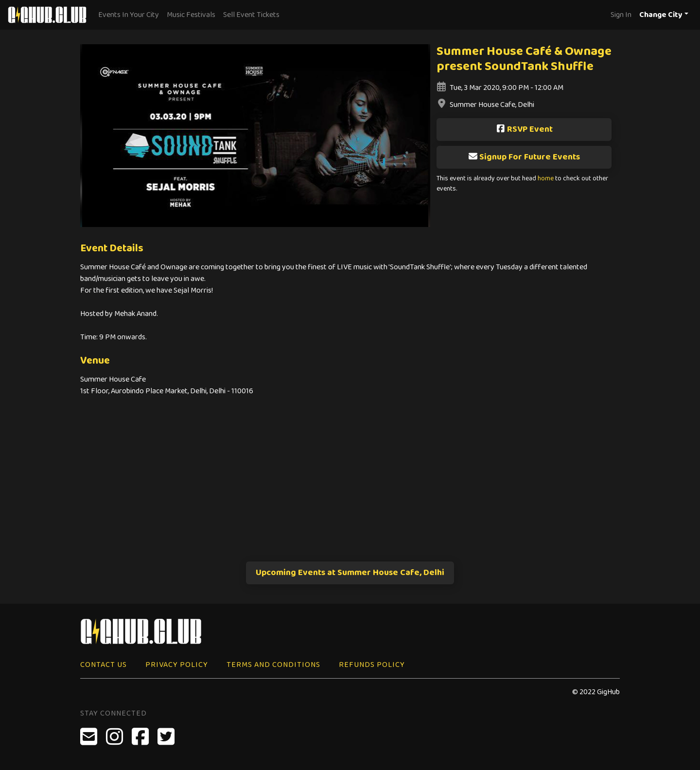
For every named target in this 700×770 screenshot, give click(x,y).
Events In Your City (129, 15)
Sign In (621, 15)
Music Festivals (191, 15)
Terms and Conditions (273, 665)
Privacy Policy (177, 665)
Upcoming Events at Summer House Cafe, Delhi (350, 573)
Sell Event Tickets (251, 15)
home (546, 179)
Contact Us (104, 665)
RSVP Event (524, 129)
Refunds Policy (372, 665)
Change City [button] (661, 15)
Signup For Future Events (524, 157)
